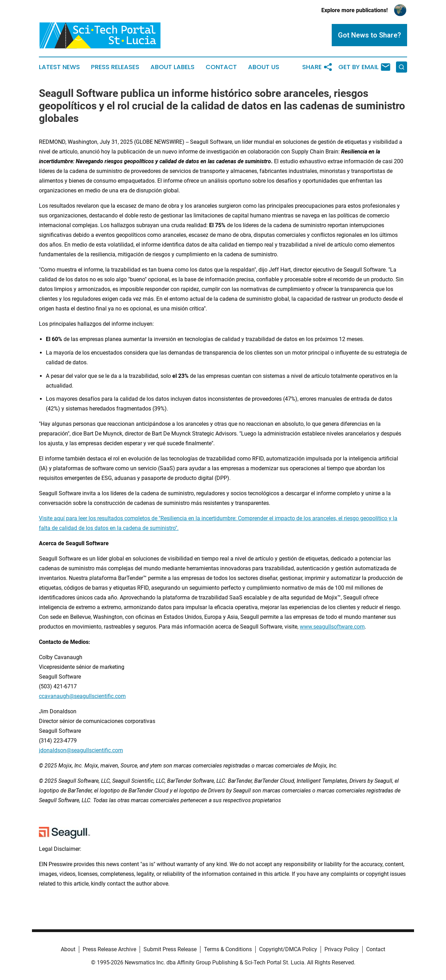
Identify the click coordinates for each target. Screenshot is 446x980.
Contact (221, 67)
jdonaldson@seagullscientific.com (81, 750)
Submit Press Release (170, 949)
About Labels (172, 67)
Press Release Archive (109, 949)
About (68, 949)
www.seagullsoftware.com (332, 627)
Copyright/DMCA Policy (288, 949)
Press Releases (115, 67)
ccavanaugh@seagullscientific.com (82, 696)
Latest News (59, 67)
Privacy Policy (342, 949)
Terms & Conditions (228, 949)
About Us (264, 67)
